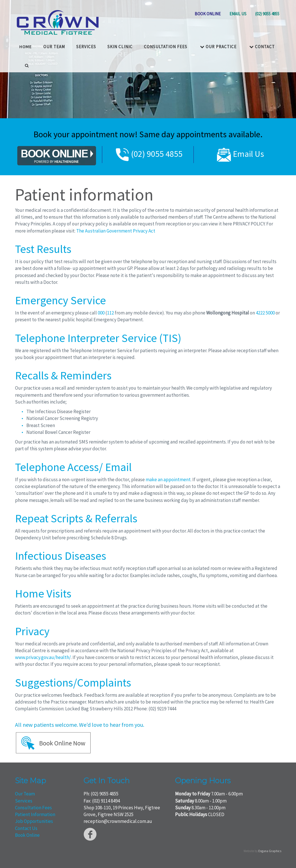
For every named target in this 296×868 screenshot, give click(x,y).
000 (101, 313)
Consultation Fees (166, 46)
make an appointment (168, 480)
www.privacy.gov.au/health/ (43, 657)
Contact (262, 46)
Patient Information (35, 814)
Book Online (27, 835)
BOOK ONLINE (208, 14)
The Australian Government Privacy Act (116, 231)
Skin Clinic (120, 46)
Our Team (25, 794)
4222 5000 (265, 313)
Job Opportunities (34, 821)
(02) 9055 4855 (267, 14)
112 (110, 313)
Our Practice (218, 46)
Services (86, 46)
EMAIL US (238, 14)
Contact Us (26, 828)
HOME (26, 46)
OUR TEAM (54, 46)
